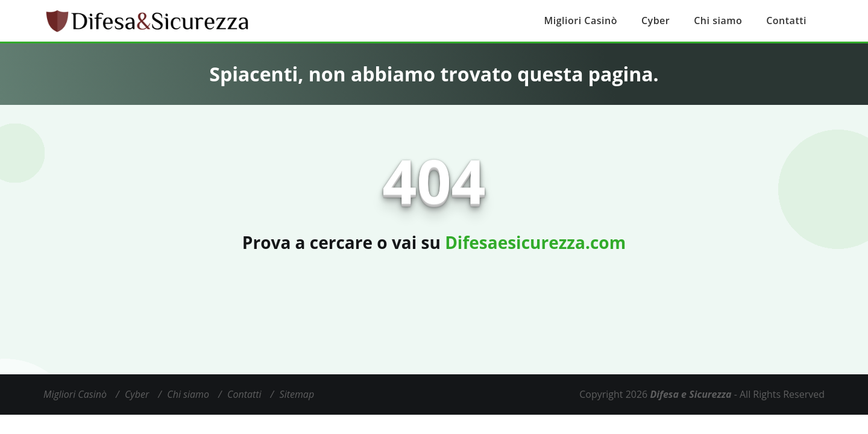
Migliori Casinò (581, 20)
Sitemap (297, 394)
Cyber (656, 20)
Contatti (786, 20)
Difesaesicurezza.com (535, 242)
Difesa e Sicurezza (690, 394)
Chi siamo (718, 20)
